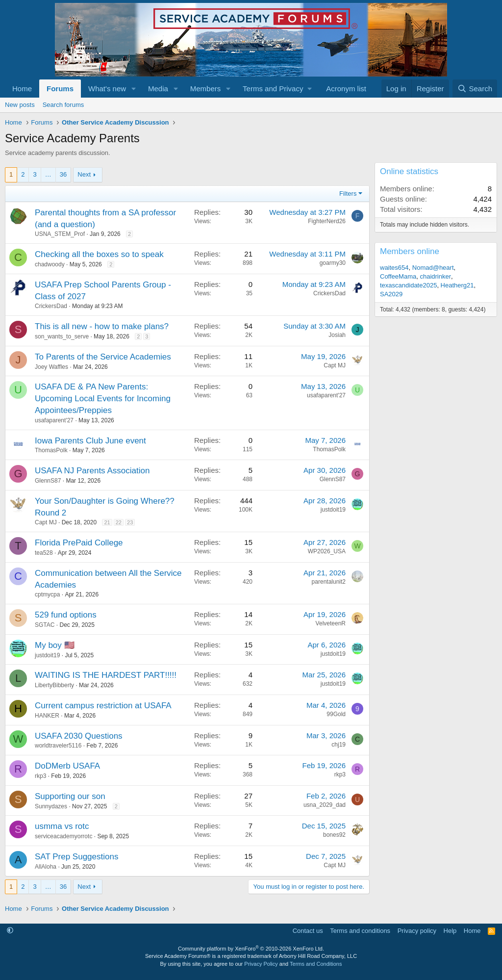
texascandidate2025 (408, 285)
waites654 (394, 268)
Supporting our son (70, 796)
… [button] (48, 174)
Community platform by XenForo (251, 949)
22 (119, 522)
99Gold (336, 714)
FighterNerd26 (327, 221)
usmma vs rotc (62, 826)
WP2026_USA (327, 551)
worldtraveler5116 (58, 746)
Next (84, 174)
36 (63, 174)
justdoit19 (333, 510)
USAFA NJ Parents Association (92, 471)
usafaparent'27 (54, 420)
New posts (20, 105)
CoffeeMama (398, 276)
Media (158, 89)
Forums (60, 89)
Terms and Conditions (316, 964)
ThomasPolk (51, 450)
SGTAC (45, 625)
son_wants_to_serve (62, 336)
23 (130, 522)
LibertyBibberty (54, 685)
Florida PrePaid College (79, 543)
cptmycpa (47, 594)
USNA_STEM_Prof (60, 234)
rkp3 (40, 776)
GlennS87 (48, 481)
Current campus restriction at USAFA (103, 706)
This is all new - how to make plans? (102, 326)
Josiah (337, 335)
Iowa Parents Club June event (90, 441)
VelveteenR (331, 623)
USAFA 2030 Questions (79, 736)
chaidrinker (435, 276)
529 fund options (66, 615)
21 (107, 522)
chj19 (339, 745)
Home (22, 89)
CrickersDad (51, 306)
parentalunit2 (329, 582)
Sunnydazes (51, 806)
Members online (410, 251)
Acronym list (346, 89)
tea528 (44, 553)
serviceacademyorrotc (63, 836)
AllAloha (46, 867)
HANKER (47, 716)
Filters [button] (348, 193)
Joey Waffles (51, 367)
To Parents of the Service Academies (103, 357)
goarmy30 (333, 263)
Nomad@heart (433, 268)
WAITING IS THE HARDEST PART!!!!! (106, 675)
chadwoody (50, 264)
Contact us (308, 931)
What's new (107, 89)
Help (450, 931)
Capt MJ (335, 365)
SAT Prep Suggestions (76, 857)
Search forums (63, 105)
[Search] (475, 89)
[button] (134, 89)
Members (206, 89)
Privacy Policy (261, 964)
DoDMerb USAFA (67, 766)
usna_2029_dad (325, 805)
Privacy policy (417, 931)
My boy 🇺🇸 (55, 645)
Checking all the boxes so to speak (99, 254)
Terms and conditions (360, 931)
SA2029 (391, 294)
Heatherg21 (457, 285)
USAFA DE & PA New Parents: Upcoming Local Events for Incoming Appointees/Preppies (103, 399)
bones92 (334, 835)
